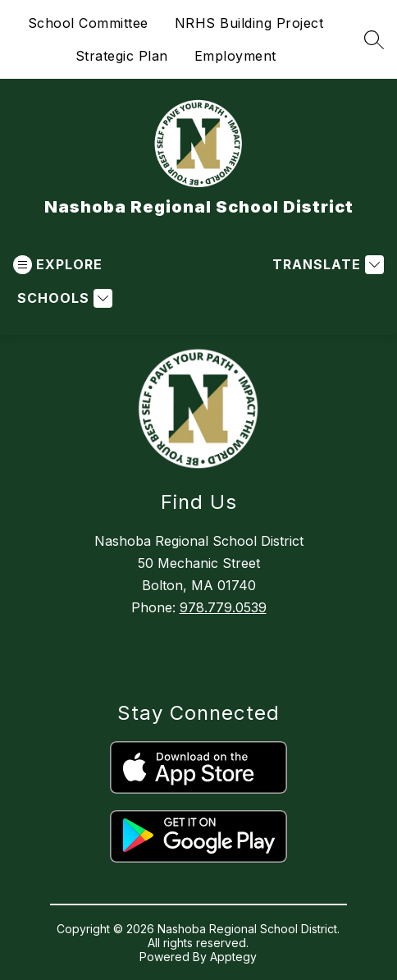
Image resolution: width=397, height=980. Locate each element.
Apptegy (233, 957)
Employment (235, 56)
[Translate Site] (326, 265)
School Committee (88, 23)
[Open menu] (58, 265)
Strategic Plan (122, 56)
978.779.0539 (223, 607)
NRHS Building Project (249, 23)
